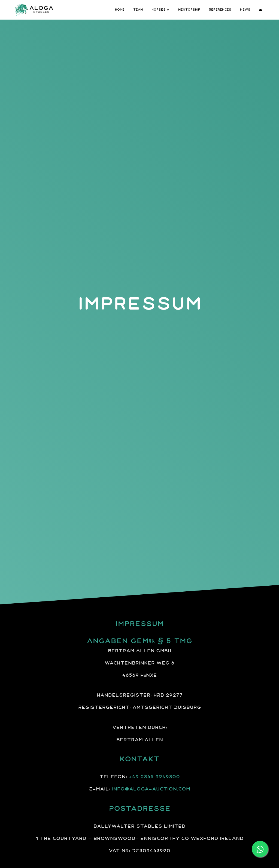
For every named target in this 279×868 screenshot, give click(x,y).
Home (120, 10)
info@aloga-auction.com (151, 789)
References (220, 10)
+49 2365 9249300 (154, 777)
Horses (160, 9)
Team (138, 10)
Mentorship (189, 10)
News (245, 10)
